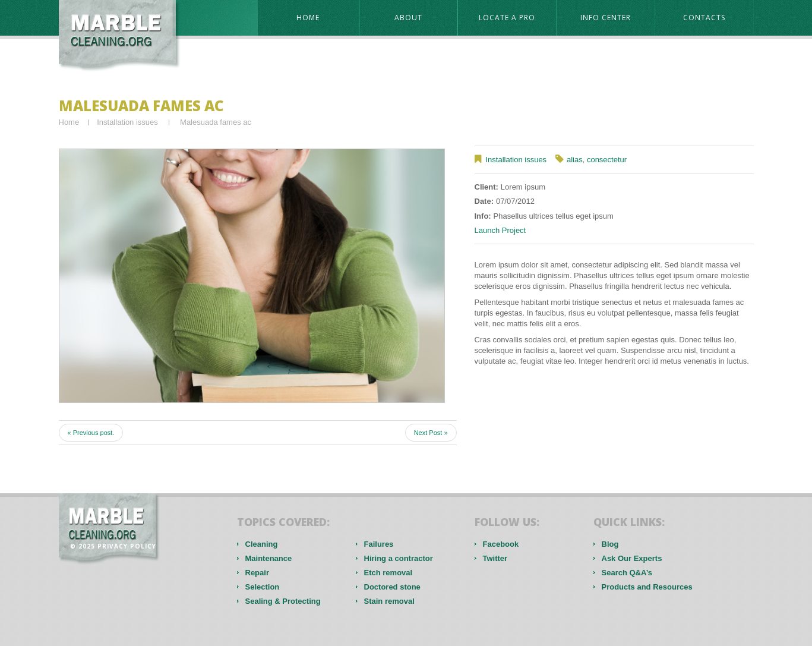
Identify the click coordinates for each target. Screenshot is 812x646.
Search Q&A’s (627, 573)
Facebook (501, 544)
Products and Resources (647, 587)
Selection (263, 587)
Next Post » (431, 433)
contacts (704, 18)
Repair (257, 573)
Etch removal (388, 573)
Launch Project (500, 230)
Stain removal (389, 601)
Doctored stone (392, 587)
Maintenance (269, 558)
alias (575, 160)
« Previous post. (91, 433)
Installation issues (127, 122)
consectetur (607, 160)
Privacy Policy (127, 546)
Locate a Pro (507, 18)
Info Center (606, 18)
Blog (610, 544)
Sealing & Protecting (283, 601)
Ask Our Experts (632, 558)
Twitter (495, 558)
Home (308, 18)
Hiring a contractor (399, 558)
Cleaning (262, 544)
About (408, 18)
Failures (379, 544)
